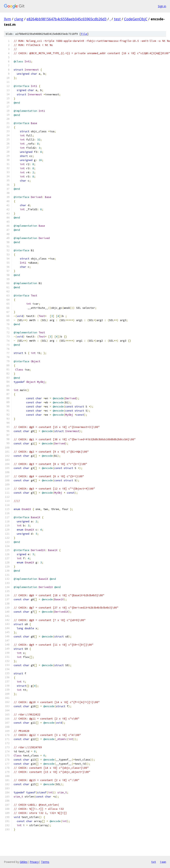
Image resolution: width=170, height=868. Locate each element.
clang (19, 19)
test (117, 19)
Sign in (162, 6)
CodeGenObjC (136, 19)
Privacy (34, 862)
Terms (45, 862)
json (163, 862)
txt (154, 862)
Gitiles (24, 862)
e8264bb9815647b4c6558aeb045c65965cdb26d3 (67, 19)
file (84, 34)
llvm (7, 19)
